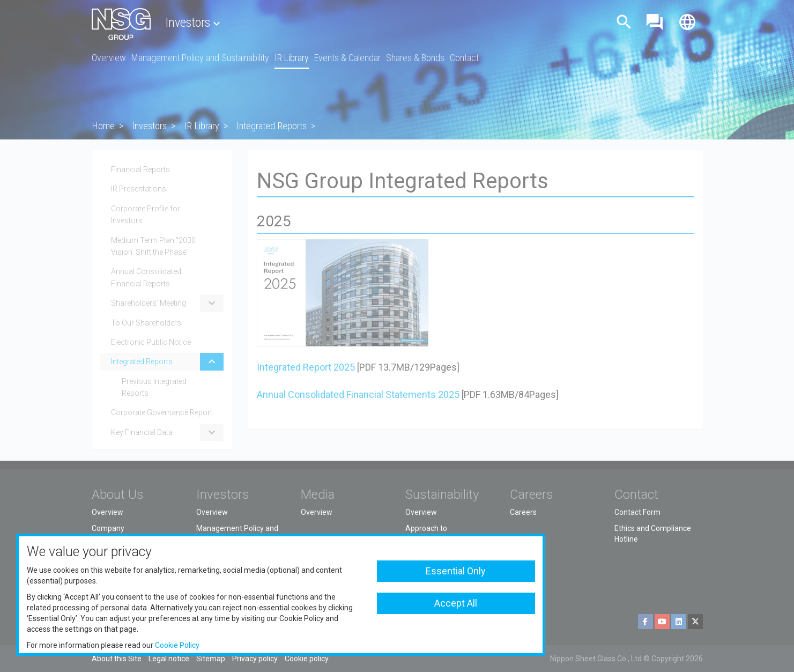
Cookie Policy (177, 645)
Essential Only (456, 571)
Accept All (456, 603)
